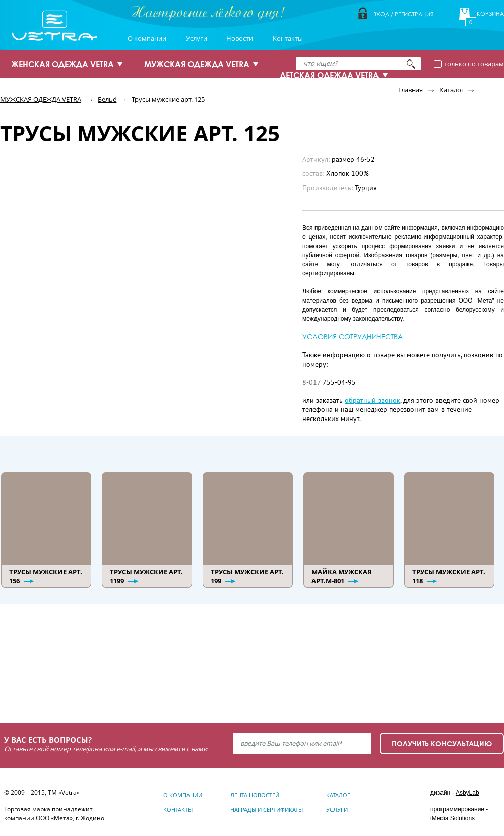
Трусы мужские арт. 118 (449, 576)
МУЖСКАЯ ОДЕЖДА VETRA (197, 64)
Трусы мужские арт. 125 (168, 99)
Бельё (107, 99)
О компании (147, 38)
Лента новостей (255, 795)
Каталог (452, 90)
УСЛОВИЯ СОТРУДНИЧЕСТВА (353, 337)
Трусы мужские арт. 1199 (146, 576)
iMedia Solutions (453, 818)
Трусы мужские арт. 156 (46, 576)
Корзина (490, 14)
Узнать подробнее (61, 675)
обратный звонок (372, 401)
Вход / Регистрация (403, 14)
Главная (411, 90)
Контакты (288, 38)
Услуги (197, 38)
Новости (240, 38)
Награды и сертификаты (267, 810)
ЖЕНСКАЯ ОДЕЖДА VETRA (62, 64)
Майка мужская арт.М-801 (342, 576)
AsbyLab (467, 793)
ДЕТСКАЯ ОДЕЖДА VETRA (329, 75)
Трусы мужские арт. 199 (247, 576)
